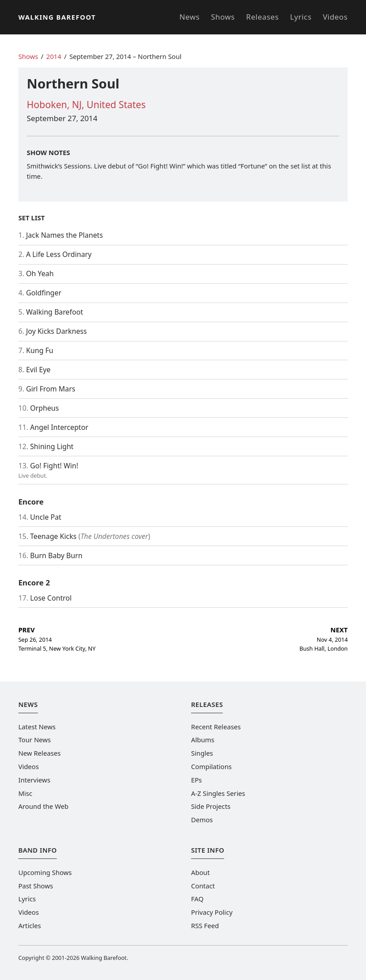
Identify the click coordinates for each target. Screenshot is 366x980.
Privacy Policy (212, 912)
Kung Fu (40, 350)
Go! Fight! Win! (54, 466)
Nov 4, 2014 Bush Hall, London (323, 639)
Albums (203, 740)
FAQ (197, 899)
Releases (262, 17)
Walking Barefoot (54, 312)
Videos (335, 17)
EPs (196, 780)
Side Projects (211, 806)
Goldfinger (44, 293)
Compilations (211, 766)
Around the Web (43, 806)
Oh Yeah (40, 273)
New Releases (40, 753)
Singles (202, 753)
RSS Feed (205, 925)
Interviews (34, 780)
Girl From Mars (51, 389)
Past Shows (36, 886)
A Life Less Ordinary (59, 254)
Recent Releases (216, 727)
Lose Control (51, 598)
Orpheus (44, 408)
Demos (202, 820)
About (200, 872)
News (189, 17)
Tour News (35, 740)
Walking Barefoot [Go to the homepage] (57, 17)
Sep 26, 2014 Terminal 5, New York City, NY (57, 639)
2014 (54, 56)
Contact (203, 886)
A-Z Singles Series (218, 793)
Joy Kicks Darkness (56, 331)
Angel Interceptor (59, 427)
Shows (223, 17)
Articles (30, 925)
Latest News (37, 727)
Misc (25, 793)
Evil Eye (38, 370)
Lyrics (301, 17)
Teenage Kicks (53, 536)
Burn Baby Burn (56, 555)
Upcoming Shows (45, 872)
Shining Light (52, 446)
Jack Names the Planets (64, 235)
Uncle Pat (46, 517)
